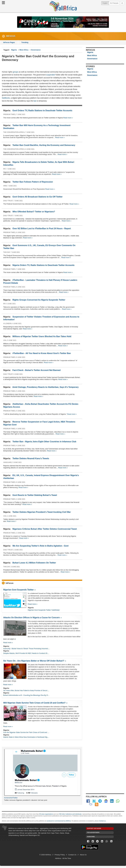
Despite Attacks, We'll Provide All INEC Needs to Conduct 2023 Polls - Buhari (27, 653)
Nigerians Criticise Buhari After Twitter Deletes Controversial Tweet (45, 529)
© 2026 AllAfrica (45, 855)
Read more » (68, 118)
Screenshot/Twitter (11, 798)
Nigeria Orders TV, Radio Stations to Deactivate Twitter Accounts (43, 265)
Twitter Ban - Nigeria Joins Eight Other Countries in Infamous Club (44, 442)
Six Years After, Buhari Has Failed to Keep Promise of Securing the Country (27, 690)
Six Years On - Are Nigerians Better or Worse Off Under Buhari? (34, 661)
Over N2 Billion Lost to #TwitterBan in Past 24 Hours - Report (42, 229)
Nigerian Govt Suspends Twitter (19, 590)
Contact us (102, 821)
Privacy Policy (60, 855)
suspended (51, 75)
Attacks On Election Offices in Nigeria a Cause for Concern (31, 618)
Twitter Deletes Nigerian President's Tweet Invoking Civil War (42, 512)
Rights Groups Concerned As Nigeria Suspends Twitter (39, 300)
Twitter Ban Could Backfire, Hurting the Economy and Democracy (44, 145)
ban (35, 101)
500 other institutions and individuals (70, 814)
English (106, 3)
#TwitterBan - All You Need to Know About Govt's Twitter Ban (42, 353)
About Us (83, 855)
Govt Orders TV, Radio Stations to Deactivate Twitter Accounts (42, 111)
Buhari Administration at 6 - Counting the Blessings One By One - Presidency (27, 695)
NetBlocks (6, 98)
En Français (114, 3)
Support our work (94, 828)
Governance (36, 50)
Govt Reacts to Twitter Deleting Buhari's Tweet (35, 495)
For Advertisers (93, 833)
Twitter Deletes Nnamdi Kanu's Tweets (31, 458)
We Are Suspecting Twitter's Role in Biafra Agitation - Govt (41, 546)
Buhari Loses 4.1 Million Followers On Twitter (34, 563)
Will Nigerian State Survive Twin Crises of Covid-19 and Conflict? (34, 703)
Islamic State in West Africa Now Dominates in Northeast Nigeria (27, 737)
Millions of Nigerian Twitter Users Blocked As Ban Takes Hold (42, 336)
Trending (25, 42)
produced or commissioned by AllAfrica (59, 821)
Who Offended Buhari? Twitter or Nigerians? (34, 212)
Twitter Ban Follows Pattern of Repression (33, 182)
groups (16, 72)
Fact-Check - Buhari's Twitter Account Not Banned (37, 370)
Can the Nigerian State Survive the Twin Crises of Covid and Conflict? (27, 732)
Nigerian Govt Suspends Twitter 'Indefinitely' (44, 610)
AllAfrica (63, 6)
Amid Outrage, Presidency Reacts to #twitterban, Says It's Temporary (45, 387)
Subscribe (91, 837)
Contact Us (72, 855)
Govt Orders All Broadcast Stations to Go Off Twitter (37, 197)
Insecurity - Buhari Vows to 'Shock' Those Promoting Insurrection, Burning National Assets (27, 649)
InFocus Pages (9, 42)
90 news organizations (46, 814)
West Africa (24, 50)
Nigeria (14, 50)
